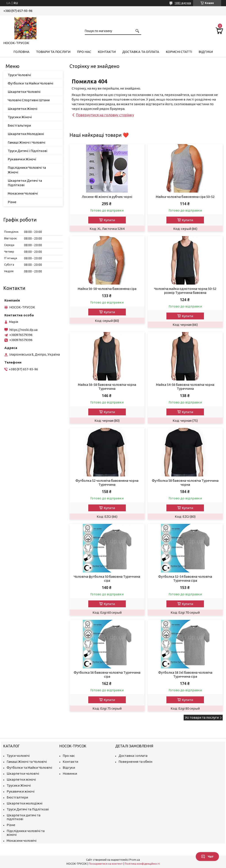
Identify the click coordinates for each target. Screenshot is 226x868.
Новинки (70, 773)
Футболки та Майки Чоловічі (30, 83)
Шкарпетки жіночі (21, 779)
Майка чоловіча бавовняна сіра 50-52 (185, 197)
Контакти (107, 52)
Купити (109, 220)
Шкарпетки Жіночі (23, 109)
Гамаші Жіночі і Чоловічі (26, 142)
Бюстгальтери (19, 125)
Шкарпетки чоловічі (23, 773)
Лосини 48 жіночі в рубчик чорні (107, 197)
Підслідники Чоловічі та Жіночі (27, 170)
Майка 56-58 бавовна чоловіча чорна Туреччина (107, 387)
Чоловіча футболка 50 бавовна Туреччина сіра (107, 578)
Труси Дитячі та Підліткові (28, 809)
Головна (21, 52)
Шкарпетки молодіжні (24, 803)
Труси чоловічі (18, 756)
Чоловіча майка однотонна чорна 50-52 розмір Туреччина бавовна (185, 291)
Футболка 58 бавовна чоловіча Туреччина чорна (185, 483)
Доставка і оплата (133, 756)
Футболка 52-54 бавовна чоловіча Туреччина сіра (185, 578)
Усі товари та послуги (202, 717)
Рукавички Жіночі (22, 159)
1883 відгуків (183, 3)
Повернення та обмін (135, 762)
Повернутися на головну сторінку (105, 115)
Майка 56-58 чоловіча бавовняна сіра (107, 289)
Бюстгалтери (17, 797)
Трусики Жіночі (20, 117)
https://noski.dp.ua (23, 330)
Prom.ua (135, 860)
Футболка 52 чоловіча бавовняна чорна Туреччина (107, 483)
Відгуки (206, 52)
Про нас (84, 52)
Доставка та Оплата (141, 52)
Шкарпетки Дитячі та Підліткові (25, 183)
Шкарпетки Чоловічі (24, 92)
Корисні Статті (179, 52)
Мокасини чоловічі (22, 841)
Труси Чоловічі (19, 75)
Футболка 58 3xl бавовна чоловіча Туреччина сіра (185, 674)
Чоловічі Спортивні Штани (29, 100)
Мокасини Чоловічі (23, 193)
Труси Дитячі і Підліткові (27, 151)
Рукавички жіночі (21, 791)
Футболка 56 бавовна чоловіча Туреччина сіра (107, 674)
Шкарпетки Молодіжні (26, 134)
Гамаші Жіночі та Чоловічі (27, 762)
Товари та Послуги (53, 52)
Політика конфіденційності (142, 864)
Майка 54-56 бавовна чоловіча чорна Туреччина (185, 387)
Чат (207, 857)
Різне (12, 202)
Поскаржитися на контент (106, 864)
